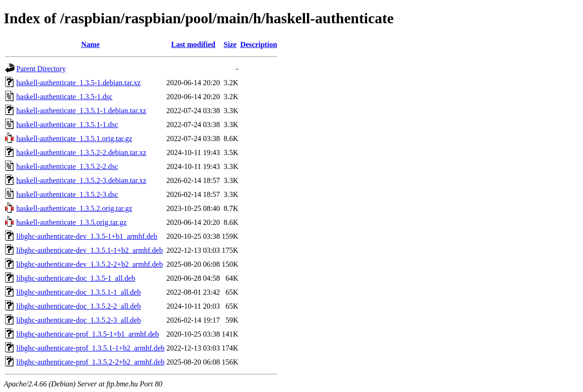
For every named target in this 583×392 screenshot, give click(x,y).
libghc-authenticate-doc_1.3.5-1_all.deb (76, 278)
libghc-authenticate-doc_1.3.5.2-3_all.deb (78, 320)
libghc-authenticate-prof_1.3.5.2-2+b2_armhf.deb (90, 362)
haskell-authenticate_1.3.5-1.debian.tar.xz (78, 83)
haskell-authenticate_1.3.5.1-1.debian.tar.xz (81, 111)
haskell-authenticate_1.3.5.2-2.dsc (67, 166)
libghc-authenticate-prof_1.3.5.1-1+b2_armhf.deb (90, 348)
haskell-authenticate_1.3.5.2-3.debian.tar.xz (81, 180)
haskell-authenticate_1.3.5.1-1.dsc (67, 125)
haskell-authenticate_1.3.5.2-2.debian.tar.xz (81, 152)
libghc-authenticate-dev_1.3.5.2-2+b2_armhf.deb (90, 264)
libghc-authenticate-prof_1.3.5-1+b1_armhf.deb (88, 334)
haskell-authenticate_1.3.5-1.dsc (64, 97)
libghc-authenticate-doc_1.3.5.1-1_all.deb (78, 292)
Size (230, 44)
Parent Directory (41, 69)
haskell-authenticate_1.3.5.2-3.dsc (67, 194)
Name (90, 44)
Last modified (193, 44)
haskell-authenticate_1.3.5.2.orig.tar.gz (74, 208)
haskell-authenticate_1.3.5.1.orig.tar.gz (74, 139)
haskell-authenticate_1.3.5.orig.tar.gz (71, 222)
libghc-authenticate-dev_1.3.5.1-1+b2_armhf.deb (90, 250)
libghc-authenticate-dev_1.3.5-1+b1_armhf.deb (87, 236)
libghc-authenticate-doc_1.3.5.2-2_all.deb (78, 306)
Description (259, 44)
